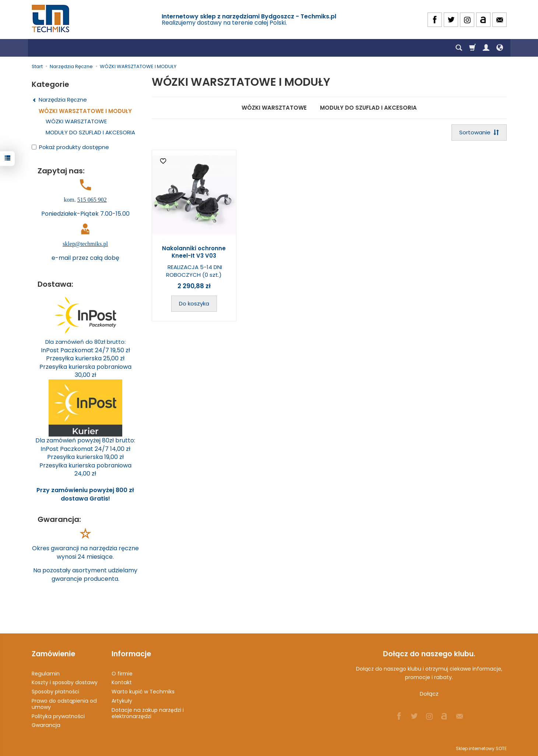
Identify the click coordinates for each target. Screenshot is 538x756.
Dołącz (429, 694)
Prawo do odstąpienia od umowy (64, 704)
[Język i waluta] (500, 48)
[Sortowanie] (479, 132)
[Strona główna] (51, 19)
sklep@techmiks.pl (85, 244)
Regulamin (46, 674)
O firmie (122, 674)
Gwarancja (46, 725)
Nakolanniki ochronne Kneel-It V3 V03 (194, 252)
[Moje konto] (486, 48)
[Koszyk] (472, 48)
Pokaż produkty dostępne (70, 147)
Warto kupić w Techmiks (143, 692)
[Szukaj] (459, 48)
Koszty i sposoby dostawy (65, 682)
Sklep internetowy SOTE (481, 748)
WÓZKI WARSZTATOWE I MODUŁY (85, 111)
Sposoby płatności (55, 692)
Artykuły (122, 701)
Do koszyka (194, 303)
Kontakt (122, 682)
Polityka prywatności (58, 716)
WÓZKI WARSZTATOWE (274, 108)
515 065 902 (92, 200)
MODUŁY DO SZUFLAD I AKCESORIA (368, 108)
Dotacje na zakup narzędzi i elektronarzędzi (148, 713)
